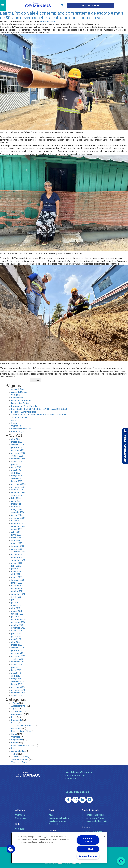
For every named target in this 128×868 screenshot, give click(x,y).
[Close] (104, 837)
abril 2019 (16, 676)
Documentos (17, 398)
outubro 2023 (17, 524)
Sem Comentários (48, 21)
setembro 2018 (18, 693)
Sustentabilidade (91, 810)
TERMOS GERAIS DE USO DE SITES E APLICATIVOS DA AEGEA (39, 415)
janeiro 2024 (17, 515)
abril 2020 (16, 642)
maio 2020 (16, 639)
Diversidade (17, 720)
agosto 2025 (17, 462)
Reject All (88, 849)
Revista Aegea (18, 432)
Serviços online (91, 5)
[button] (11, 849)
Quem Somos (17, 426)
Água (14, 420)
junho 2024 (16, 501)
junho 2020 (16, 636)
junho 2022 (16, 569)
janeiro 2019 (17, 684)
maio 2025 (16, 470)
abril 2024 (16, 507)
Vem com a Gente (19, 762)
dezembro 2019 (18, 653)
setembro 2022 (18, 560)
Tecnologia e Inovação (21, 757)
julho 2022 (16, 566)
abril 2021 (16, 608)
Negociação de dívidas (21, 731)
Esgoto (14, 723)
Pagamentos (17, 740)
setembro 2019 (18, 662)
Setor (14, 748)
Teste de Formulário (20, 417)
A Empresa (21, 810)
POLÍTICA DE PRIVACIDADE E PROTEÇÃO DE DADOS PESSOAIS (39, 409)
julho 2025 (16, 464)
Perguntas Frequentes (92, 832)
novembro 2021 (18, 588)
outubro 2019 (17, 659)
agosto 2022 (17, 563)
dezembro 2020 (18, 619)
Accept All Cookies (88, 840)
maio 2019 (16, 673)
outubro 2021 (17, 591)
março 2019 (17, 679)
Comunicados (17, 395)
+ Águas (15, 703)
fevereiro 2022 (18, 580)
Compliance (21, 818)
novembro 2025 (18, 453)
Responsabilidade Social (22, 429)
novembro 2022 (18, 555)
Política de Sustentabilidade (24, 412)
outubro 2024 (17, 490)
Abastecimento (18, 706)
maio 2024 (16, 504)
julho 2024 (16, 498)
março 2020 (17, 645)
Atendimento (17, 712)
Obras (14, 734)
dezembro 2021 (18, 586)
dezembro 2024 (18, 484)
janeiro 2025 (17, 481)
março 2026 (17, 442)
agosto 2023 (17, 529)
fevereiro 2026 (18, 445)
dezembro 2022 (18, 552)
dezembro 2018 (18, 687)
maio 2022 (16, 572)
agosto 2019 (17, 665)
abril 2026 (16, 439)
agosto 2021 (17, 597)
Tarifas (14, 754)
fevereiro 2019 (18, 681)
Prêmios (15, 743)
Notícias (19, 824)
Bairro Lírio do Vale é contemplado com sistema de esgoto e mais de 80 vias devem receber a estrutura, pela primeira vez (62, 15)
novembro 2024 (18, 487)
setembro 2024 (18, 493)
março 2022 (17, 577)
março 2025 (17, 476)
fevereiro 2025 (18, 478)
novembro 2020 (18, 622)
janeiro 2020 (17, 650)
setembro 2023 (18, 526)
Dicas (14, 717)
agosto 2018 (17, 696)
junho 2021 (16, 603)
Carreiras (53, 830)
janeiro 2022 (17, 583)
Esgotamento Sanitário (22, 401)
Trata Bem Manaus (26, 726)
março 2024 (17, 509)
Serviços (53, 810)
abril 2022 (16, 574)
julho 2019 (16, 667)
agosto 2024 (17, 495)
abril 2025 (16, 473)
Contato (15, 423)
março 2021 (17, 611)
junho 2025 (16, 467)
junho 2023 (16, 535)
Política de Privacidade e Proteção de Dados (64, 864)
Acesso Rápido (18, 389)
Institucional (17, 728)
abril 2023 (16, 541)
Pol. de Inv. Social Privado (93, 818)
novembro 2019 (18, 656)
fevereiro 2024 (18, 512)
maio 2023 (16, 538)
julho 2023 (16, 532)
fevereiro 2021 (18, 614)
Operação (16, 737)
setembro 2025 (18, 459)
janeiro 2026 (17, 447)
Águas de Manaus (19, 392)
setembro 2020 (18, 628)
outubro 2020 (17, 625)
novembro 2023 (18, 521)
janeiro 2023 (17, 549)
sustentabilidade (19, 751)
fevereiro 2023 (18, 546)
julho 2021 (16, 600)
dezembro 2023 (18, 518)
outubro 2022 (17, 557)
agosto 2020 (17, 631)
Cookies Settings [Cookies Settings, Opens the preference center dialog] (88, 856)
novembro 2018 (18, 690)
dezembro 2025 (18, 450)
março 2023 (17, 543)
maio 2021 (16, 605)
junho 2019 (16, 670)
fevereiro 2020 (18, 648)
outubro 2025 (17, 456)
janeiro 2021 (17, 617)
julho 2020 (16, 634)
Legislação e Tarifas (20, 403)
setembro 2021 (18, 594)
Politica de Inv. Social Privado (24, 406)
